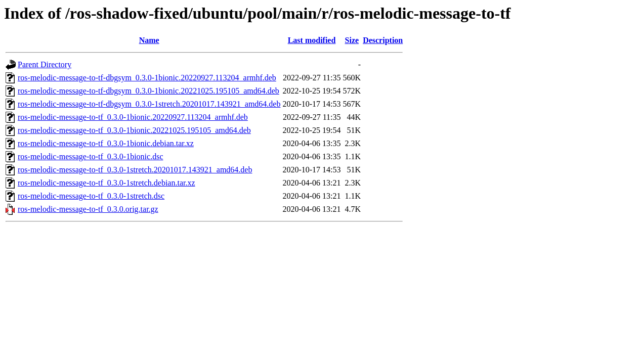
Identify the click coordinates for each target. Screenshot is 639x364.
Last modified (312, 40)
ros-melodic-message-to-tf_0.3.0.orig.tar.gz (88, 209)
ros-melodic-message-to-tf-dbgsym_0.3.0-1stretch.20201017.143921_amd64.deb (149, 104)
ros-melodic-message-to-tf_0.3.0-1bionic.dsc (90, 156)
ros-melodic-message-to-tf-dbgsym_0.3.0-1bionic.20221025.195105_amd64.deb (148, 91)
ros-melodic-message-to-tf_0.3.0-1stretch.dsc (91, 196)
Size (352, 40)
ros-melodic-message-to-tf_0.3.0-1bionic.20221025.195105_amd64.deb (134, 130)
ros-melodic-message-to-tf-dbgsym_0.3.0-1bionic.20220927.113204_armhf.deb (147, 78)
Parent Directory (45, 64)
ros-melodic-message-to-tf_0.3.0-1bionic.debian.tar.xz (106, 143)
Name (149, 40)
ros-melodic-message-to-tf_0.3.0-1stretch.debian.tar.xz (106, 183)
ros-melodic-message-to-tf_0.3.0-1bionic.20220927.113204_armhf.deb (133, 117)
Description (383, 40)
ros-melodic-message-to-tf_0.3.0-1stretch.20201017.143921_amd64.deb (135, 170)
